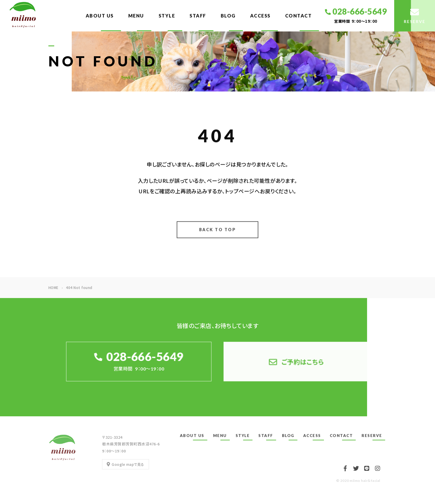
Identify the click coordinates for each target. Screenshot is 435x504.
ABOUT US (100, 16)
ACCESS (260, 16)
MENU (136, 16)
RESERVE (372, 436)
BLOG (228, 16)
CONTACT (299, 16)
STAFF (198, 16)
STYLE (167, 16)
